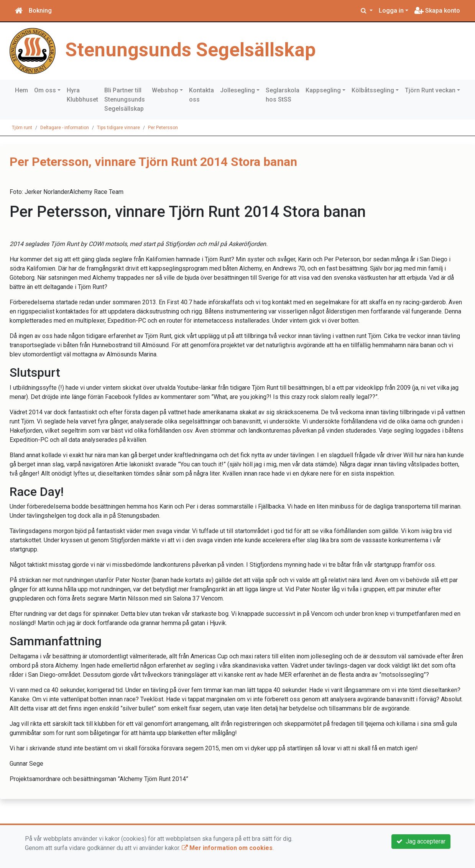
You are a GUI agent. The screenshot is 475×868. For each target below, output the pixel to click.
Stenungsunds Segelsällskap (191, 50)
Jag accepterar (421, 841)
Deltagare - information (65, 128)
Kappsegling (323, 90)
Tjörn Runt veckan (430, 90)
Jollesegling (237, 90)
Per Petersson (163, 128)
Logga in (391, 11)
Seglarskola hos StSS (283, 95)
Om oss (45, 90)
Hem (21, 90)
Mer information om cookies (227, 848)
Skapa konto (437, 11)
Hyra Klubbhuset (82, 95)
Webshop (165, 90)
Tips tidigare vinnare (118, 128)
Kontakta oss (201, 95)
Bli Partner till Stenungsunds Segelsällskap (125, 99)
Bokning (40, 11)
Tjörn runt (22, 128)
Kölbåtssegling (373, 90)
